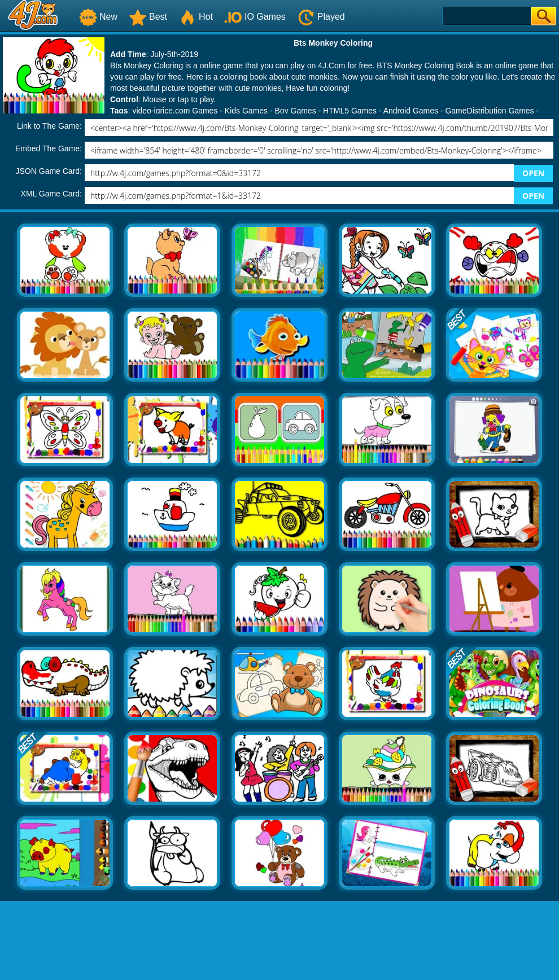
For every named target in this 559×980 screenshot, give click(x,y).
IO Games (255, 17)
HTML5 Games (350, 111)
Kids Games (246, 111)
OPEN (533, 173)
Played (321, 17)
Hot (196, 17)
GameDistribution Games (489, 111)
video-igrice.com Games (175, 111)
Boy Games (296, 111)
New (98, 17)
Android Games (411, 111)
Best (148, 17)
